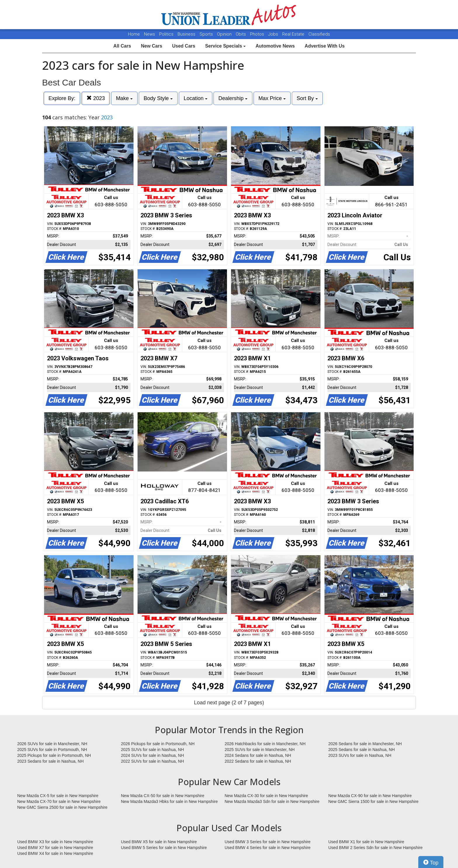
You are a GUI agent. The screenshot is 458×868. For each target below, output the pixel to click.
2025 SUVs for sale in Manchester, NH (260, 750)
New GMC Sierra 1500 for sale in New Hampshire (373, 801)
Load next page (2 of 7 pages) (229, 703)
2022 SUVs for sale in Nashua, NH (152, 761)
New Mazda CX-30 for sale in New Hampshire (266, 796)
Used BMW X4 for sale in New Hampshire (55, 853)
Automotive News (275, 46)
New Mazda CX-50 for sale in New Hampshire (163, 796)
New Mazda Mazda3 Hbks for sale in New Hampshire (169, 801)
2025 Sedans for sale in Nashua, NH (361, 750)
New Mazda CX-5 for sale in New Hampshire (58, 796)
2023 (96, 98)
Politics (166, 34)
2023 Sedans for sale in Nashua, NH (50, 761)
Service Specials (225, 46)
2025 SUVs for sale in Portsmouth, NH (52, 750)
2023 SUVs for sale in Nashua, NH (360, 755)
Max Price (272, 98)
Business (187, 34)
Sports (207, 34)
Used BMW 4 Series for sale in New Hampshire (268, 848)
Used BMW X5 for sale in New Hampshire (159, 842)
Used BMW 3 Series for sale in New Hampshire (268, 842)
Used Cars (184, 46)
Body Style (158, 98)
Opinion (225, 34)
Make (124, 98)
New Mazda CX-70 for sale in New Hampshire (59, 801)
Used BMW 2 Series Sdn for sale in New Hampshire (375, 848)
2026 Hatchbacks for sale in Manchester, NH (265, 744)
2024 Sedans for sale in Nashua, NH (258, 755)
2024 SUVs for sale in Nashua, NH (152, 755)
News (150, 34)
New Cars (151, 46)
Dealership (233, 98)
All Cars (122, 46)
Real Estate (294, 34)
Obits (241, 34)
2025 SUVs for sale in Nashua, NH (152, 750)
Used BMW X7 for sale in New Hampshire (55, 848)
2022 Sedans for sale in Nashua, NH (258, 761)
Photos (258, 34)
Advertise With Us (325, 46)
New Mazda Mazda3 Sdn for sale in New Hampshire (272, 801)
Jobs (274, 34)
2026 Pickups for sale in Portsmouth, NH (158, 744)
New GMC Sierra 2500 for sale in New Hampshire (62, 807)
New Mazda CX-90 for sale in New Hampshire (370, 796)
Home (134, 34)
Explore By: (62, 98)
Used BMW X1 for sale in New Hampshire (366, 842)
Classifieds (319, 34)
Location (196, 98)
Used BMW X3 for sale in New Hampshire (55, 842)
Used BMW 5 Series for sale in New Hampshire (164, 848)
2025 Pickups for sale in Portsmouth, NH (54, 755)
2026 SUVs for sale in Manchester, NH (52, 744)
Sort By (307, 98)
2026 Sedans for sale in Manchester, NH (365, 744)
